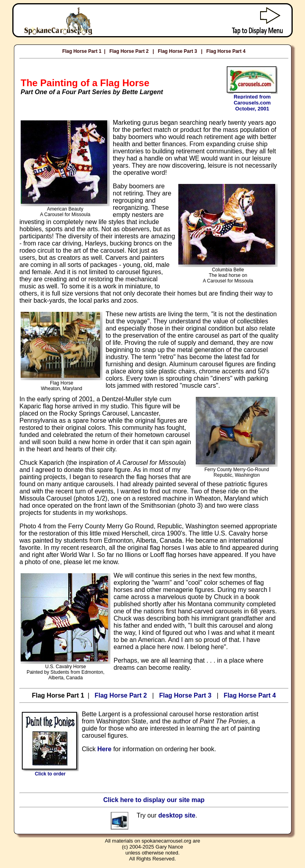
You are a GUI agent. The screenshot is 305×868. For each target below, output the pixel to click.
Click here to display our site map (154, 800)
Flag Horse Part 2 (129, 51)
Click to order (50, 772)
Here (104, 749)
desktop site (177, 815)
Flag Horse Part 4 (226, 51)
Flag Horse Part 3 (178, 51)
